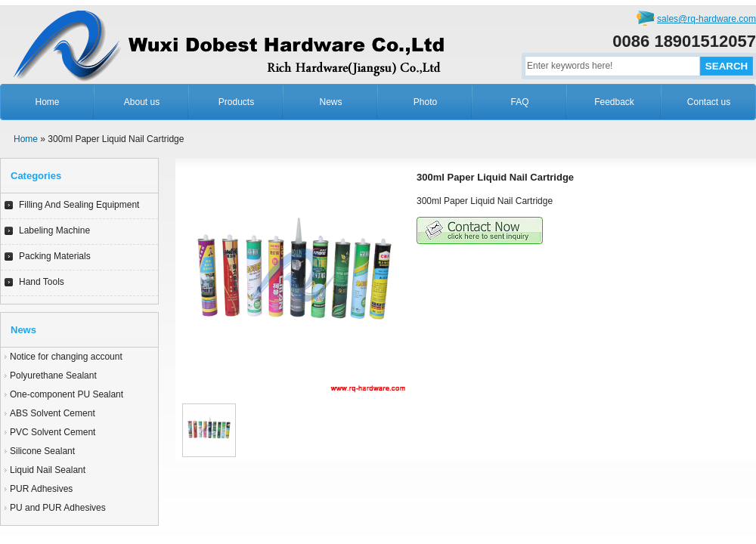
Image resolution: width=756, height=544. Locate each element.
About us (142, 102)
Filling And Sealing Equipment (79, 205)
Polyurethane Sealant (53, 376)
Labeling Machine (54, 230)
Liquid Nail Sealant (48, 470)
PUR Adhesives (41, 489)
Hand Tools (42, 282)
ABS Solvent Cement (53, 413)
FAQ (519, 102)
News (330, 102)
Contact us (709, 102)
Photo (425, 102)
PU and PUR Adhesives (58, 508)
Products (236, 102)
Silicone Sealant (42, 451)
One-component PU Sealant (67, 394)
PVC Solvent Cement (53, 432)
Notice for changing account (66, 357)
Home (47, 102)
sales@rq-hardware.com (706, 19)
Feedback (614, 102)
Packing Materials (55, 256)
